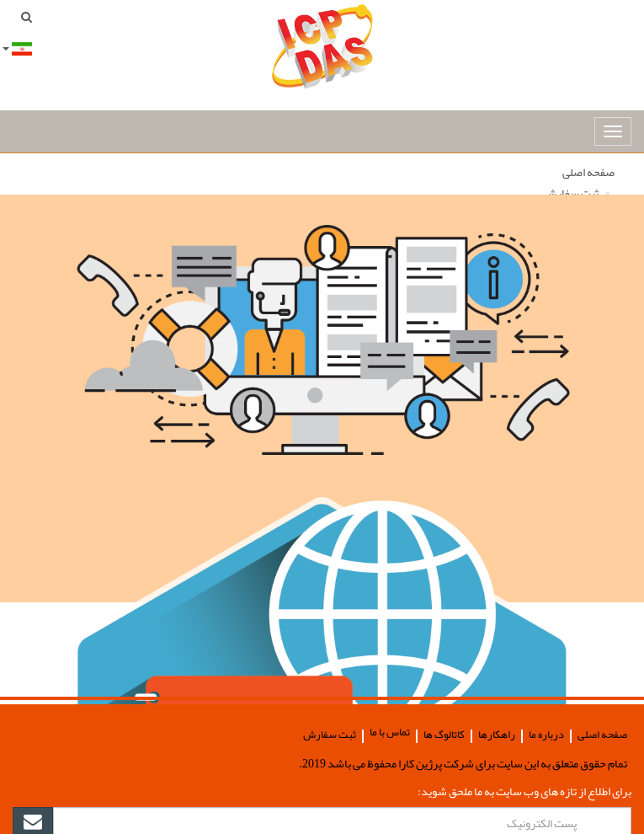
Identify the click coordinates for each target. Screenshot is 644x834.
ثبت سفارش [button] (330, 735)
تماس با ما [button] (390, 732)
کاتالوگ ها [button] (444, 735)
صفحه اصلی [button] (602, 735)
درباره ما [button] (546, 735)
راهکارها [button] (497, 735)
